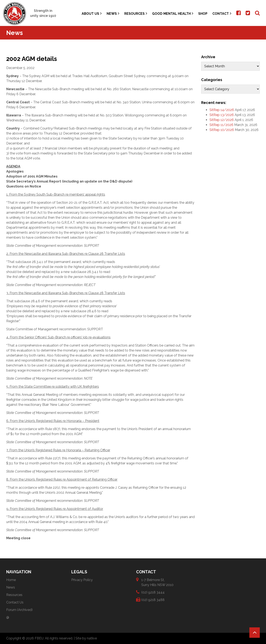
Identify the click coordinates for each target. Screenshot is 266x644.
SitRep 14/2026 (222, 110)
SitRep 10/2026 (222, 130)
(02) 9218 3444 (153, 592)
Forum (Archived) (19, 610)
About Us (92, 13)
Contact (222, 13)
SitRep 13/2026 (222, 115)
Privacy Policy (82, 580)
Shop (203, 14)
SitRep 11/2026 (221, 125)
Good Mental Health (173, 13)
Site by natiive (86, 638)
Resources (136, 13)
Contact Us (15, 602)
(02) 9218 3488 (153, 600)
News (113, 13)
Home (11, 580)
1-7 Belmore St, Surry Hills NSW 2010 (157, 582)
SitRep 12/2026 (222, 120)
